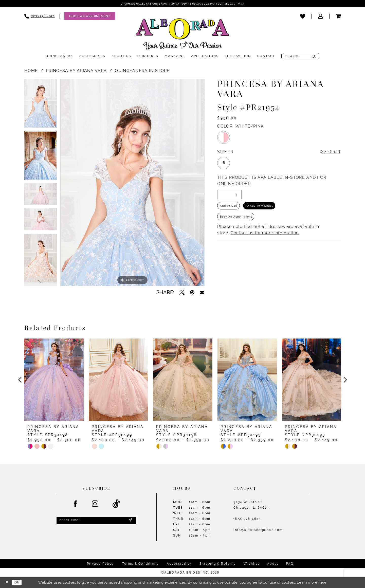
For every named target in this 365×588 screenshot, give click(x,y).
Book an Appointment (239, 220)
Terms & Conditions (140, 564)
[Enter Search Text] (300, 57)
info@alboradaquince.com (258, 530)
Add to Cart (231, 208)
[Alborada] (182, 36)
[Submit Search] (314, 57)
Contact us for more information (265, 237)
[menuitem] (40, 17)
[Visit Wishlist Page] (303, 16)
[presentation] (54, 380)
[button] (320, 16)
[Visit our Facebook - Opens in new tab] (76, 504)
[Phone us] (40, 17)
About (273, 564)
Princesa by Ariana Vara (76, 71)
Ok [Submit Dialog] (19, 583)
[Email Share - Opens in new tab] (202, 293)
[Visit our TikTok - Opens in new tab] (116, 504)
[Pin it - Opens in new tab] (192, 293)
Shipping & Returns (218, 564)
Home (31, 71)
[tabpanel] (41, 105)
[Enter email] (96, 521)
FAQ (290, 564)
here (322, 583)
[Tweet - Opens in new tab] (182, 293)
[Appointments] (90, 17)
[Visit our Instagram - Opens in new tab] (95, 504)
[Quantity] (229, 196)
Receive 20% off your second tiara (226, 4)
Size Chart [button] (330, 153)
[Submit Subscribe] (130, 521)
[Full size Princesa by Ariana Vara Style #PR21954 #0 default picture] (132, 183)
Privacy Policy (101, 564)
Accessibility (179, 564)
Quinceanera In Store (142, 71)
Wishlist (251, 564)
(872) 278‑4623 (247, 519)
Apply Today (180, 4)
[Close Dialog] (8, 583)
